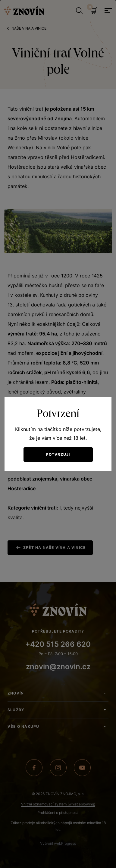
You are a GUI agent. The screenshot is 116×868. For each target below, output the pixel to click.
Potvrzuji (58, 454)
